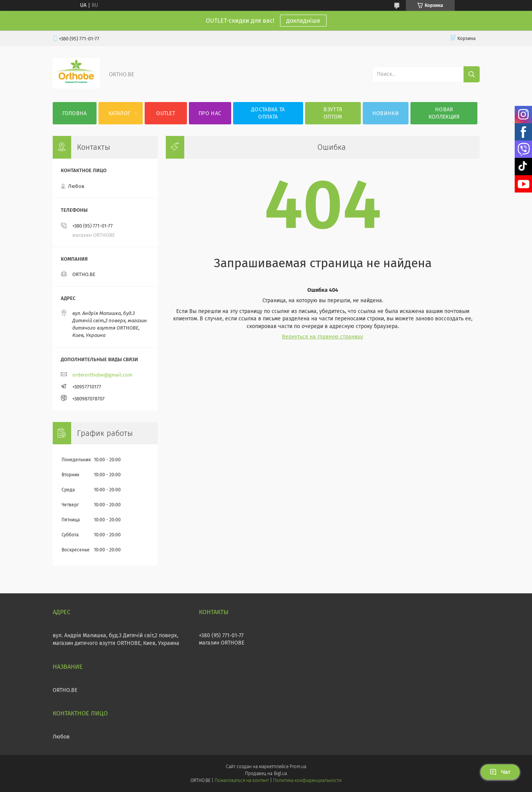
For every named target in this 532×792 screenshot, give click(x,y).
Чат (500, 772)
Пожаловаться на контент (242, 780)
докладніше (303, 21)
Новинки (386, 113)
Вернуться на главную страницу (323, 337)
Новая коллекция (444, 113)
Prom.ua (298, 767)
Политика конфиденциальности (307, 780)
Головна (75, 113)
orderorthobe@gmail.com (102, 375)
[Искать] (472, 74)
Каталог (119, 113)
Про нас (210, 113)
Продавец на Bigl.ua (266, 774)
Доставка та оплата (268, 113)
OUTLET (166, 113)
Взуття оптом (333, 113)
